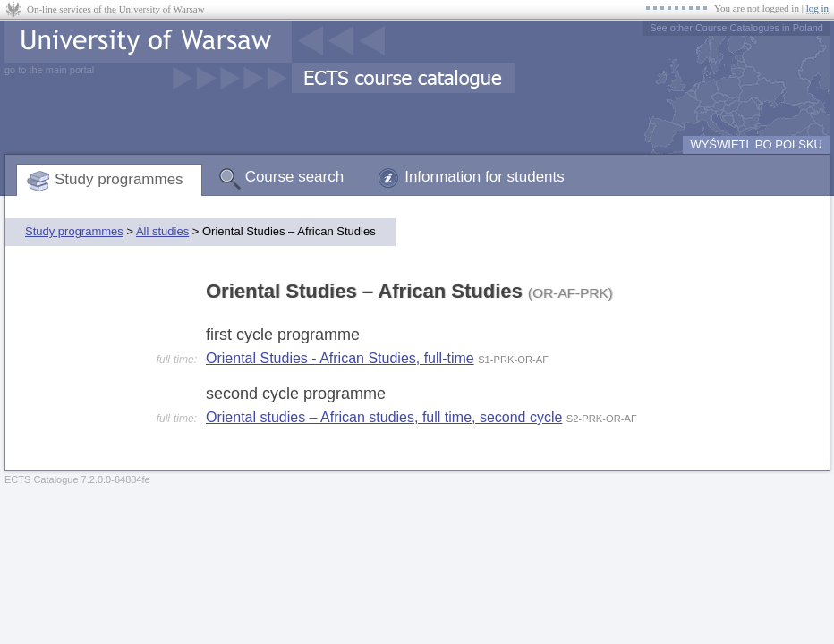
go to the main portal (49, 70)
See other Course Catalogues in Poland (736, 28)
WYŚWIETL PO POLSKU (756, 144)
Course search (295, 177)
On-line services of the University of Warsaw (116, 9)
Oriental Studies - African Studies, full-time (340, 358)
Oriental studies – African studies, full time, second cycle (384, 417)
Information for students (485, 177)
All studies (162, 231)
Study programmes (119, 179)
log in (817, 8)
